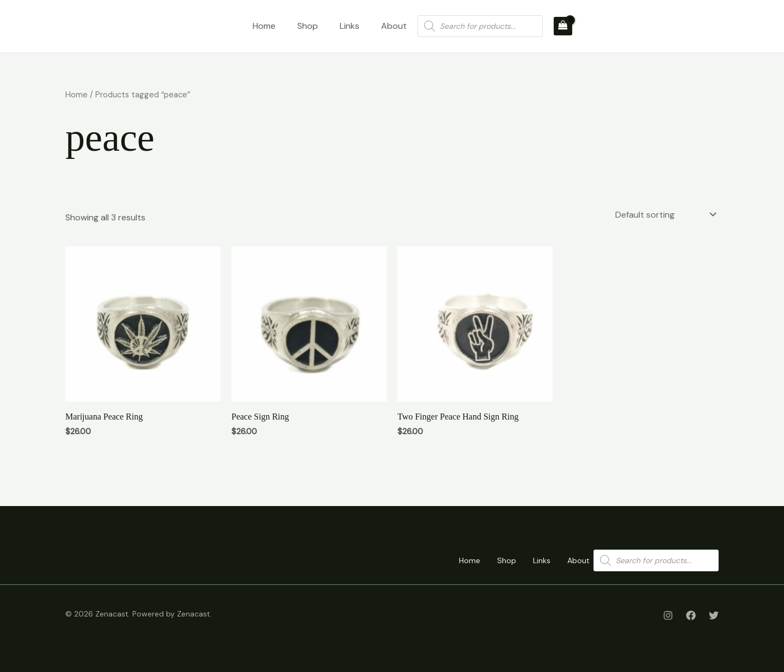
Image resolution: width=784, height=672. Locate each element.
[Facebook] (691, 615)
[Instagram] (668, 615)
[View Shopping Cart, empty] (563, 26)
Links (350, 26)
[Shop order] (665, 215)
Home (264, 26)
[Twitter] (714, 615)
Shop (308, 26)
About (394, 26)
